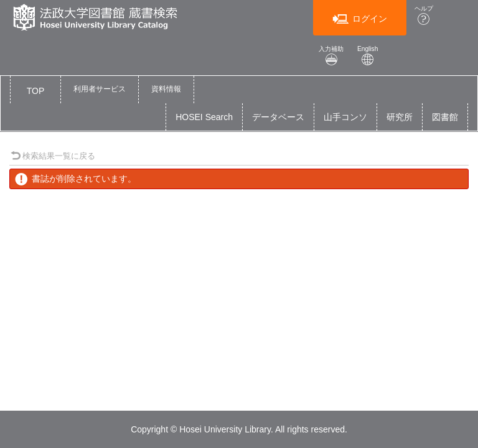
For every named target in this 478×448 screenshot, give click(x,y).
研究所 (400, 117)
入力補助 (331, 56)
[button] (100, 90)
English (368, 56)
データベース (278, 117)
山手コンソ (345, 117)
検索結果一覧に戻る (53, 156)
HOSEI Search (204, 117)
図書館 (445, 117)
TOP (36, 91)
